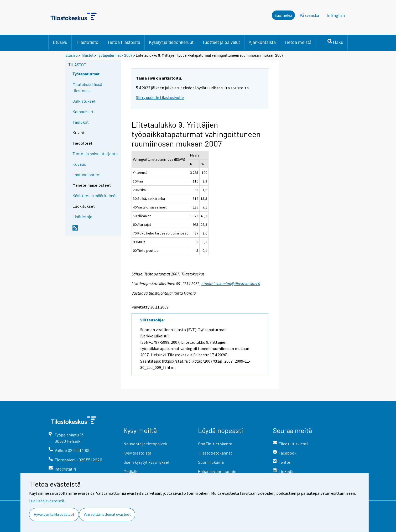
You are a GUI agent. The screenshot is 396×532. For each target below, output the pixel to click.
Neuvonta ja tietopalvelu (146, 444)
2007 (128, 55)
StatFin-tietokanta (215, 444)
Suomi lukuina (211, 462)
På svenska (311, 15)
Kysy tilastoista (137, 453)
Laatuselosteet (87, 174)
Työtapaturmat (109, 55)
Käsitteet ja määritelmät (95, 195)
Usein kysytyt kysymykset (147, 462)
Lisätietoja (82, 217)
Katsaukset (83, 111)
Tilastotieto (87, 42)
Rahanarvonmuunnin (217, 471)
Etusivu (60, 42)
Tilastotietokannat (215, 453)
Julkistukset (84, 101)
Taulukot (81, 122)
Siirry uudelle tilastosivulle (160, 97)
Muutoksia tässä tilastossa (87, 87)
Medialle (131, 471)
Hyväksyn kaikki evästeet (54, 514)
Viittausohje (152, 320)
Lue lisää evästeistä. (47, 501)
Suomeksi (283, 15)
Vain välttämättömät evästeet (107, 514)
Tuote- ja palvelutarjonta (95, 153)
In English (337, 15)
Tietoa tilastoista (124, 42)
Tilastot (87, 55)
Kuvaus (79, 164)
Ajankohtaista (262, 42)
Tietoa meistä (298, 42)
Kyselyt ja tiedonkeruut (171, 42)
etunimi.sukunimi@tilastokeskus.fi (231, 284)
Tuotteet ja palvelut (221, 42)
